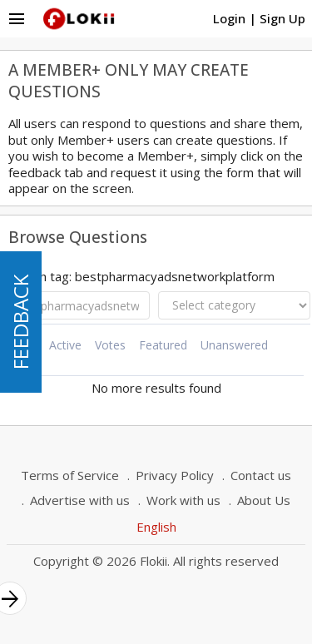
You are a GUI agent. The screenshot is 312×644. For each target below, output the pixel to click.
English (156, 527)
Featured (163, 345)
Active (65, 345)
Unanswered (234, 345)
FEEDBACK (20, 322)
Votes (110, 345)
